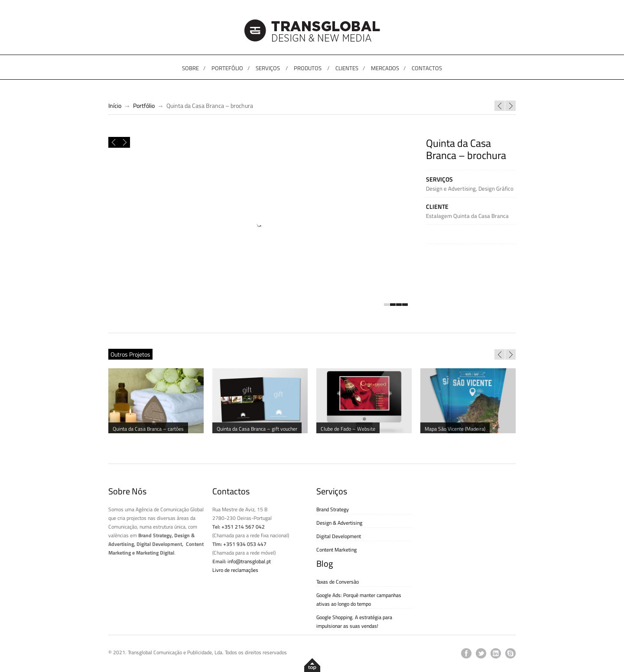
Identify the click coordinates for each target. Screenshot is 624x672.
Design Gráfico (496, 188)
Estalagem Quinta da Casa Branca (467, 216)
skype (510, 653)
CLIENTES (347, 68)
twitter (481, 653)
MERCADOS (385, 68)
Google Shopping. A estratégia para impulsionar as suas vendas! (354, 622)
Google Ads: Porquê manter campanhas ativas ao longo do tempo (359, 599)
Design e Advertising (451, 188)
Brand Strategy (333, 509)
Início (115, 106)
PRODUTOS (308, 68)
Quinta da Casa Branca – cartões (510, 106)
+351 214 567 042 (243, 527)
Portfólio (144, 106)
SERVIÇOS (268, 68)
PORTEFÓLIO (227, 68)
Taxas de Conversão (338, 582)
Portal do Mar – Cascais (500, 106)
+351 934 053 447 (245, 544)
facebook (466, 653)
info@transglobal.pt (249, 561)
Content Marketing (336, 550)
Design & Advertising (339, 523)
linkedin (496, 653)
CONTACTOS (427, 68)
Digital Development (339, 536)
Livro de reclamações (235, 570)
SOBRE (190, 68)
